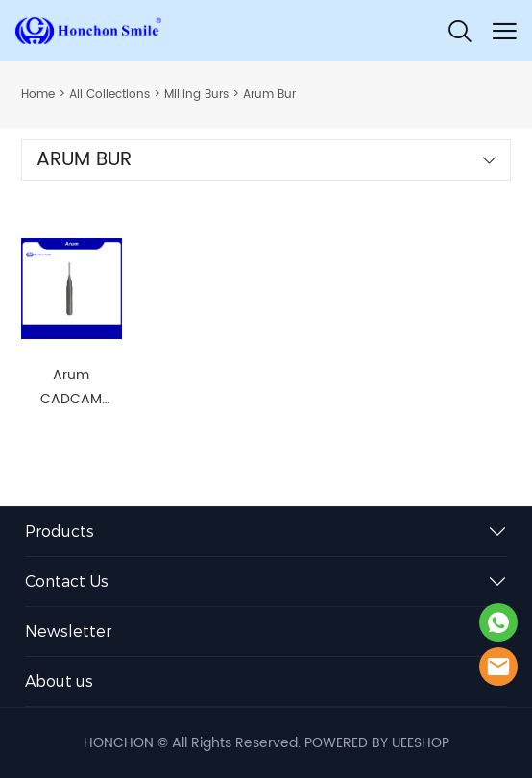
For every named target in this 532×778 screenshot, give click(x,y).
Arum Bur (269, 95)
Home (38, 95)
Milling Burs (196, 95)
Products (60, 532)
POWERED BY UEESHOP (377, 743)
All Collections (109, 95)
